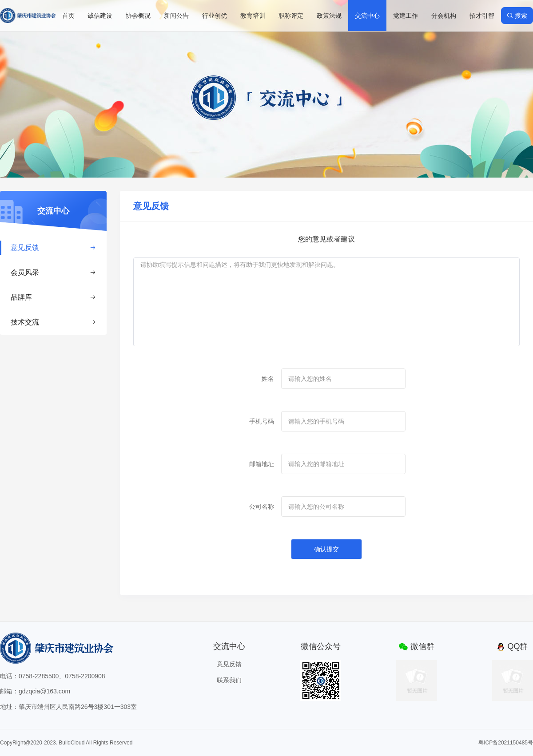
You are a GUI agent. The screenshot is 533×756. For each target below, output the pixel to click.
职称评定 (291, 16)
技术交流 (53, 322)
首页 (68, 16)
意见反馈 (53, 247)
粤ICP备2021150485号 (506, 743)
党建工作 (406, 16)
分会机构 (444, 16)
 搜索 (517, 16)
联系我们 (229, 680)
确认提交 (326, 549)
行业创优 (215, 16)
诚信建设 (100, 16)
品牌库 (53, 297)
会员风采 (53, 272)
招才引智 (482, 16)
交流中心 (367, 16)
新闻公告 (176, 16)
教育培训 (253, 16)
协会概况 (138, 16)
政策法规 (329, 16)
